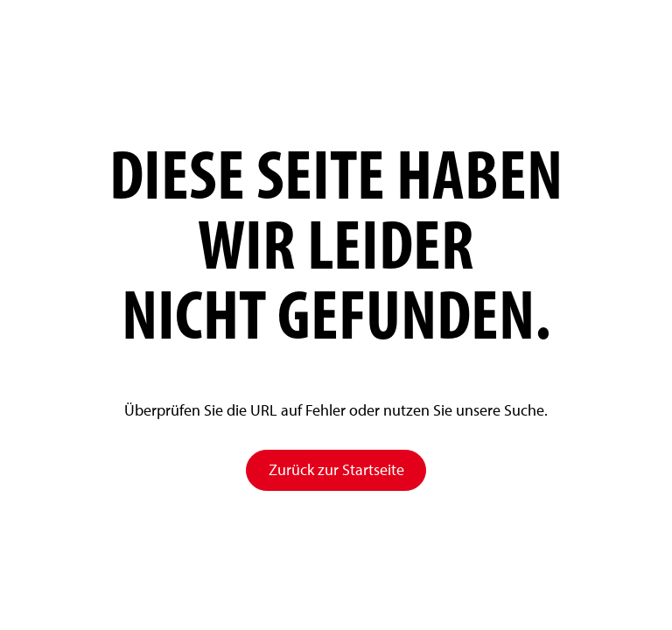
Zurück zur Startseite (336, 469)
